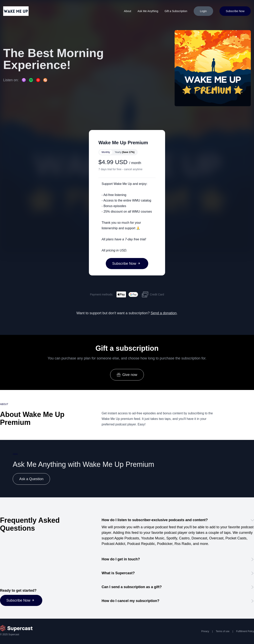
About (127, 11)
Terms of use (223, 631)
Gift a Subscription (176, 11)
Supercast (14, 634)
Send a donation (164, 313)
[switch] (118, 152)
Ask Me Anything (148, 11)
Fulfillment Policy (245, 631)
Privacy (205, 631)
